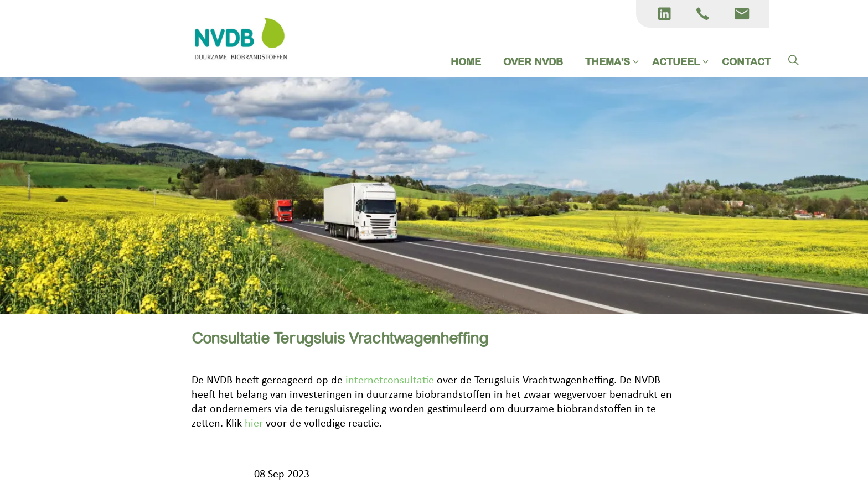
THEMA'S (608, 62)
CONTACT (746, 62)
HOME (466, 62)
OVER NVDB (533, 62)
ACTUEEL (676, 62)
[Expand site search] (793, 61)
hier (255, 424)
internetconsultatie (390, 381)
